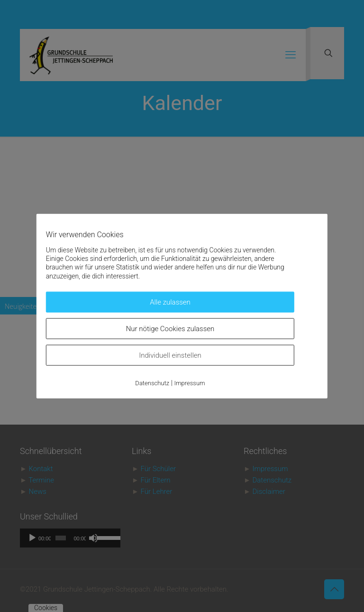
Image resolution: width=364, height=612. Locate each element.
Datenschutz (152, 383)
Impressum (190, 383)
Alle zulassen (170, 302)
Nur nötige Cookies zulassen (170, 328)
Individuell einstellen (170, 355)
